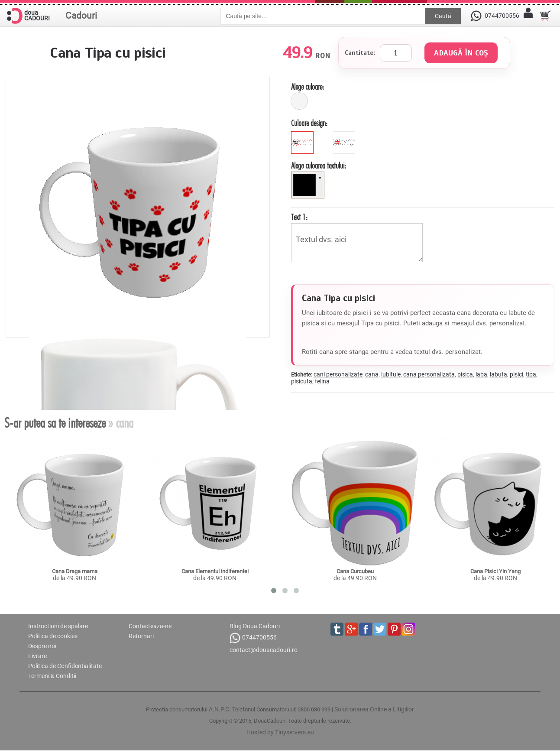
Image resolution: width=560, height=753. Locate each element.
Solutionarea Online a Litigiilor (374, 709)
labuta (498, 374)
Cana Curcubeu (355, 571)
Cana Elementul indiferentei (215, 571)
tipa (531, 374)
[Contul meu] (528, 16)
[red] (345, 135)
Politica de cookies (53, 636)
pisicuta (302, 381)
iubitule (391, 374)
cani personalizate (338, 374)
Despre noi (42, 646)
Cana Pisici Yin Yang (495, 571)
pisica (465, 374)
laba (481, 374)
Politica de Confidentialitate (65, 666)
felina (322, 381)
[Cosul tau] (545, 16)
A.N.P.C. (220, 709)
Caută (443, 16)
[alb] (299, 101)
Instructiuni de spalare (58, 626)
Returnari (141, 636)
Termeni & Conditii (52, 676)
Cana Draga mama (75, 571)
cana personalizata (429, 374)
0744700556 (253, 638)
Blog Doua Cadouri (255, 626)
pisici (516, 374)
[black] (303, 135)
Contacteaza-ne (150, 626)
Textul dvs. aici (357, 243)
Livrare (37, 656)
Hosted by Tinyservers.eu (280, 732)
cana (372, 374)
